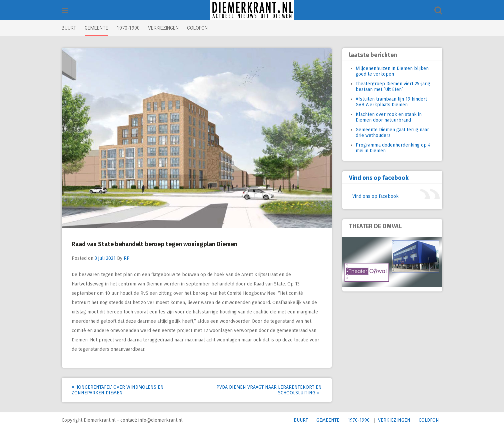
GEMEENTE (96, 28)
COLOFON (197, 28)
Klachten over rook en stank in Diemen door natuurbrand (389, 117)
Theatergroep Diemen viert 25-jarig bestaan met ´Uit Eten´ (393, 87)
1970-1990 (128, 28)
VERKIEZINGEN (163, 28)
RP (127, 258)
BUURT (69, 28)
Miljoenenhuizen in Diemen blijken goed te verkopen (392, 71)
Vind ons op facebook (379, 178)
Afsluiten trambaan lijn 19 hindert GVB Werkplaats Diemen (391, 102)
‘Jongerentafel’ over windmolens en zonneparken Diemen (118, 390)
